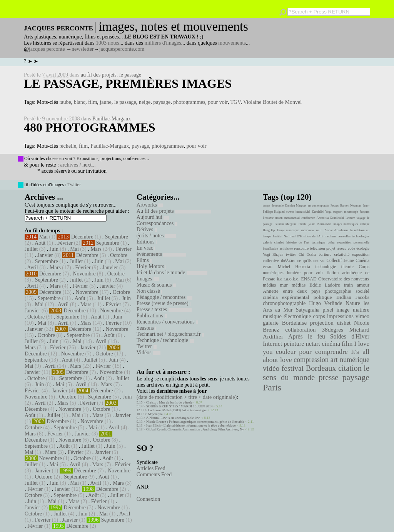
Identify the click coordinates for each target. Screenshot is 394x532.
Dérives (147, 229)
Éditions (147, 242)
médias (299, 285)
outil (319, 230)
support (338, 212)
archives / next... (78, 165)
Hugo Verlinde (326, 303)
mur (284, 285)
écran (268, 267)
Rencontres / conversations (167, 322)
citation (350, 368)
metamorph (351, 212)
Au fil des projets (174, 211)
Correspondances (157, 223)
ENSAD (309, 279)
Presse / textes (164, 309)
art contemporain (318, 206)
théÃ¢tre (288, 260)
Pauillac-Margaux (112, 119)
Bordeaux (321, 368)
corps (319, 316)
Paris (272, 387)
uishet (344, 323)
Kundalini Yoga (322, 212)
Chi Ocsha (307, 254)
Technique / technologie (165, 340)
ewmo (290, 212)
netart (313, 344)
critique (365, 224)
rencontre (302, 248)
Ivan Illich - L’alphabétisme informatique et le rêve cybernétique (191, 425)
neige (145, 102)
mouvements (232, 43)
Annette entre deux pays (292, 291)
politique (323, 297)
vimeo (362, 316)
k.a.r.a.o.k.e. (288, 279)
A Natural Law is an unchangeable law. (173, 418)
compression (311, 360)
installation (270, 248)
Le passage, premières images (128, 83)
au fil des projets (99, 75)
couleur (286, 352)
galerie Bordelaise (285, 323)
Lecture (350, 218)
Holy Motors (151, 266)
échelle (68, 146)
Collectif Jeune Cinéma (348, 260)
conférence (308, 218)
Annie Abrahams (336, 230)
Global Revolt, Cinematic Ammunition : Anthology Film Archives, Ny (195, 429)
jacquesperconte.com (122, 49)
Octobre (119, 255)
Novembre (84, 274)
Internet (272, 344)
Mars (96, 249)
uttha (331, 242)
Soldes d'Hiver (350, 336)
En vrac (146, 248)
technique (318, 242)
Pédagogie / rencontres (164, 297)
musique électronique (287, 316)
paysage (162, 102)
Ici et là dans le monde (172, 273)
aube (66, 102)
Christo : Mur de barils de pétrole (169, 402)
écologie (363, 248)
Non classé (149, 291)
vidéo (271, 368)
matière (361, 310)
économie (278, 206)
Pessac (335, 206)
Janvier (45, 255)
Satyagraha (308, 310)
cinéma (331, 344)
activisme (286, 248)
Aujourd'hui (153, 217)
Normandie (324, 224)
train (349, 285)
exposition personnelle (353, 242)
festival (293, 368)
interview (308, 230)
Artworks (150, 205)
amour (363, 285)
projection (322, 323)
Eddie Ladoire (325, 285)
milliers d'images (163, 43)
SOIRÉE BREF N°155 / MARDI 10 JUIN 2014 (179, 406)
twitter (291, 254)
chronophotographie (284, 303)
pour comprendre (323, 352)
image (343, 310)
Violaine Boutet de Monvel (272, 102)
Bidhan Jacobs (353, 297)
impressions (340, 316)
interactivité (303, 212)
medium (330, 236)
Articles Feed (151, 468)
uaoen (279, 218)
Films (144, 260)
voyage (361, 218)
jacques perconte (47, 49)
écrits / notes (156, 236)
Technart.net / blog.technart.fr (170, 334)
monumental (292, 218)
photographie (338, 291)
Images (148, 279)
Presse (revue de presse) (164, 303)
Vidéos (149, 353)
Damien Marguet (296, 206)
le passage (130, 75)
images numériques (346, 224)
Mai (44, 237)
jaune (105, 102)
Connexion (148, 499)
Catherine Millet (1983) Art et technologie (177, 410)
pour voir (218, 102)
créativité (342, 254)
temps (266, 206)
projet (331, 248)
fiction (333, 273)
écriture (325, 254)
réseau (341, 248)
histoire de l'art (298, 242)
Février (65, 243)
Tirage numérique (288, 230)
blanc (80, 102)
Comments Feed (154, 474)
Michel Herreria (294, 267)
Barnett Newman (351, 206)
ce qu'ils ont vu (311, 260)
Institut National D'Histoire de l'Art (298, 236)
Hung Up (269, 230)
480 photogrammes (90, 127)
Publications (152, 316)
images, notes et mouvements (173, 27)
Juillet (31, 249)
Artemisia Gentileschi (330, 218)
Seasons (146, 328)
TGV (235, 102)
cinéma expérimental (286, 297)
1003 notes (108, 43)
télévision (318, 248)
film (93, 102)
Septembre (117, 237)
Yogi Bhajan (273, 254)
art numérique (350, 360)
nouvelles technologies (353, 236)
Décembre (82, 237)
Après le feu (307, 336)
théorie (347, 267)
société (362, 291)
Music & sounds (156, 285)
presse (328, 377)
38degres (332, 329)
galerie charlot (273, 242)
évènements (162, 254)
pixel (328, 310)
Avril (33, 268)
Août (40, 243)
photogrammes (189, 102)
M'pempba (155, 414)
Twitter (74, 185)
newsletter (83, 49)
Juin (54, 249)
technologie (326, 267)
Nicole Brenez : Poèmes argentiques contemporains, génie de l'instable (195, 422)
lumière (294, 273)
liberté (302, 224)
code (351, 248)
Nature (353, 303)
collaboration (300, 330)
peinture (294, 344)
